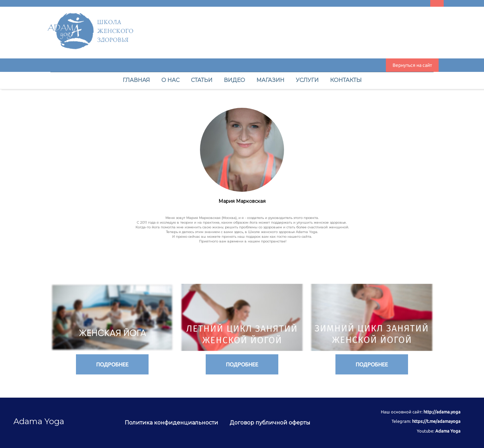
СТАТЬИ (202, 80)
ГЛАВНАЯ (137, 80)
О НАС (171, 80)
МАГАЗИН (271, 80)
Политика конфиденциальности (172, 423)
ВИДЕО (235, 80)
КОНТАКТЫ (346, 80)
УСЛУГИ (308, 80)
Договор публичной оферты (270, 423)
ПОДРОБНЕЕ (112, 364)
